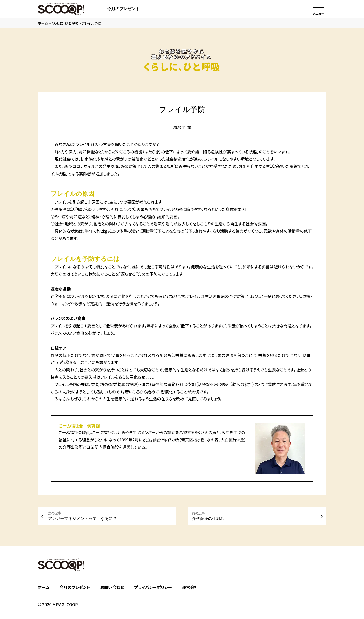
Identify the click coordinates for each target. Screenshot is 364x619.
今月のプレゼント (123, 9)
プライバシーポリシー (153, 587)
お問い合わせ (112, 587)
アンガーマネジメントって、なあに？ (110, 516)
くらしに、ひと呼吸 (65, 23)
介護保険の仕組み (254, 516)
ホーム (43, 23)
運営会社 (190, 587)
